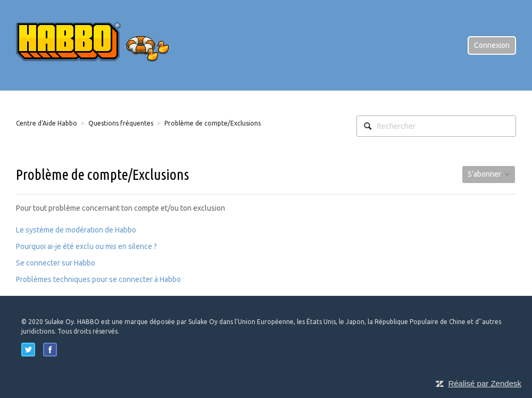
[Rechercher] (436, 126)
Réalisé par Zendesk (485, 383)
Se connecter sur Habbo (56, 263)
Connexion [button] (492, 45)
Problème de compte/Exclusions (213, 123)
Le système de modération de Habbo (76, 230)
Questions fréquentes (121, 123)
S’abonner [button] (484, 174)
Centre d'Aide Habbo (47, 123)
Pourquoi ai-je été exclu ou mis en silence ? (86, 246)
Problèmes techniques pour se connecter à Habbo (98, 279)
